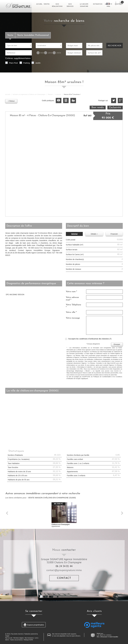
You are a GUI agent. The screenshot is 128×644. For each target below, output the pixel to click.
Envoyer (117, 344)
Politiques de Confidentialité (102, 377)
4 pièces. (58, 94)
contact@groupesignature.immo (64, 570)
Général (74, 234)
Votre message (73, 318)
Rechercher (114, 45)
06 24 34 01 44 (64, 566)
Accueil (8, 94)
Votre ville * (71, 312)
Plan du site (9, 638)
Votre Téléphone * (73, 306)
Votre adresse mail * (72, 299)
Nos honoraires (29, 638)
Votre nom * (71, 292)
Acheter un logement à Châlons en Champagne (29, 94)
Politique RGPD (28, 640)
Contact (64, 578)
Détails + (94, 234)
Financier (114, 234)
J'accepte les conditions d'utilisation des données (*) (90, 339)
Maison (50, 94)
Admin (7, 640)
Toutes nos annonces (16, 640)
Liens (36, 638)
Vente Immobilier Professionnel (33, 35)
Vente (10, 35)
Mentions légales (19, 638)
